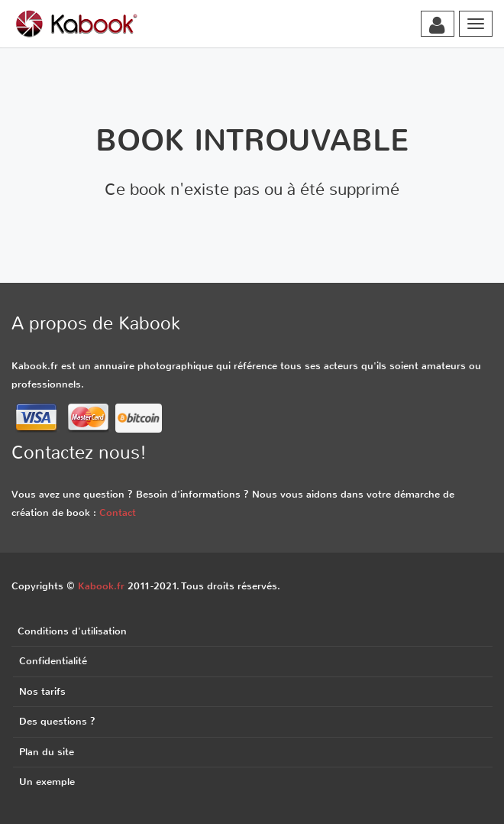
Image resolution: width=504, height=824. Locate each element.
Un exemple (47, 782)
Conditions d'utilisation (72, 631)
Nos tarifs (42, 691)
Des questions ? (57, 721)
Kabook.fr (101, 586)
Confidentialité (53, 661)
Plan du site (47, 752)
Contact (118, 513)
